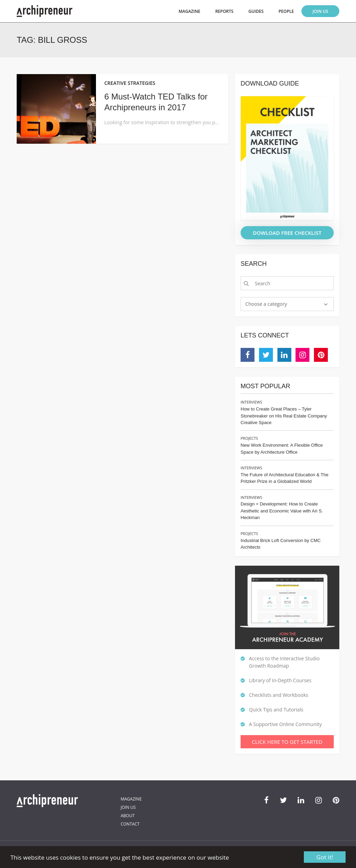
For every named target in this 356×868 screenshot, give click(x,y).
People (286, 11)
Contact (130, 824)
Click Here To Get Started (287, 742)
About (128, 816)
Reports (224, 11)
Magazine (189, 11)
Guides (256, 11)
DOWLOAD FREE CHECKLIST (287, 233)
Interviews (251, 402)
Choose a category (266, 304)
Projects (249, 438)
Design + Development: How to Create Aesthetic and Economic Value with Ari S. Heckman (282, 511)
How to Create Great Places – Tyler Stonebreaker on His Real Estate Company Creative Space (284, 416)
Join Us (320, 11)
